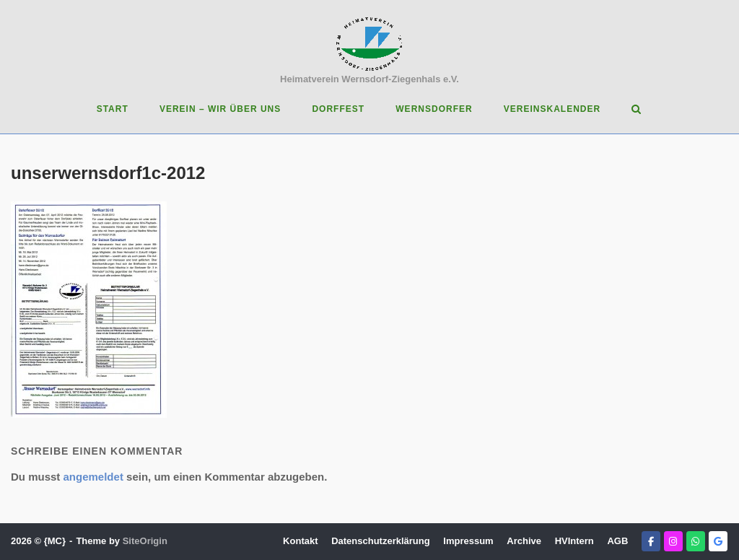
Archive (524, 541)
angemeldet (93, 477)
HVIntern (574, 541)
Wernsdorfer (434, 109)
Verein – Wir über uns (220, 109)
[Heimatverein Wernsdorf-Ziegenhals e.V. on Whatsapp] (696, 541)
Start (113, 109)
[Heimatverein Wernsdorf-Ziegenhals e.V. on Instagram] (673, 541)
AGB (617, 541)
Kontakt (300, 541)
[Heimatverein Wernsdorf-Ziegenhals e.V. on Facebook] (651, 541)
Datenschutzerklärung (381, 541)
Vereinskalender (552, 109)
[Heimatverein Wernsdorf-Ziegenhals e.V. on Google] (718, 541)
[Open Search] (636, 110)
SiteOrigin (145, 541)
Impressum (468, 541)
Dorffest (338, 109)
